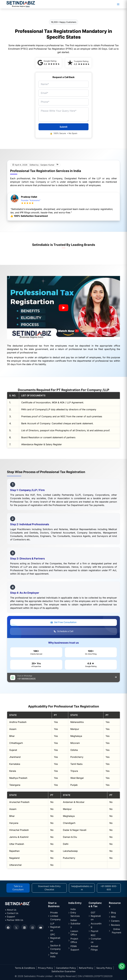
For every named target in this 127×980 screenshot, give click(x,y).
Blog (113, 913)
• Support (10, 917)
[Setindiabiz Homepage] (21, 4)
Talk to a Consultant (18, 888)
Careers (115, 921)
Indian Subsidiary (75, 924)
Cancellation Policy (66, 968)
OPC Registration (55, 938)
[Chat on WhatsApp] (121, 965)
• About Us (11, 910)
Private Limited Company (55, 916)
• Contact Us (12, 913)
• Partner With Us (14, 920)
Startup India (54, 955)
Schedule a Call (63, 632)
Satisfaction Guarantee (63, 971)
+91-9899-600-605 (109, 888)
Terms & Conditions (24, 968)
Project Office (74, 940)
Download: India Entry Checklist (50, 888)
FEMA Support (75, 948)
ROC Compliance (96, 939)
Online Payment (117, 931)
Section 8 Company (55, 947)
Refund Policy (87, 968)
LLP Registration (55, 927)
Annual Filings (94, 948)
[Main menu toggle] (118, 4)
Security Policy (105, 968)
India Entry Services (75, 913)
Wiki (113, 917)
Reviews (115, 925)
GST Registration (96, 916)
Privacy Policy (45, 968)
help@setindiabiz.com (82, 888)
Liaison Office (74, 933)
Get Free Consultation (63, 623)
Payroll (94, 931)
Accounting (96, 925)
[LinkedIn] (58, 165)
